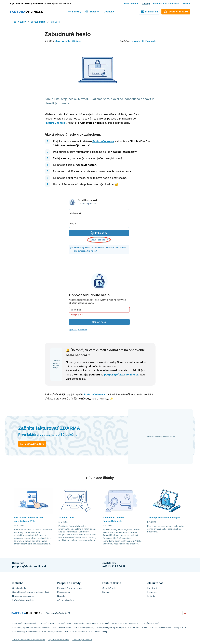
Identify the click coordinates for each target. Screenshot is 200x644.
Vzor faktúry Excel (46, 623)
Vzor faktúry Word (64, 623)
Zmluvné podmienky (82, 639)
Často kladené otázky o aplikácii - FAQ (31, 592)
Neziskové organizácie (23, 596)
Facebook (150, 41)
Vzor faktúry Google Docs (111, 623)
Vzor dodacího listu (78, 631)
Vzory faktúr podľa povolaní (24, 623)
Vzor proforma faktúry (138, 627)
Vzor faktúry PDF (132, 623)
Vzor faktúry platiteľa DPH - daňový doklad (168, 627)
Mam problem (131, 3)
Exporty (92, 12)
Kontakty (106, 592)
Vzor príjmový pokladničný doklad (27, 631)
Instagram (152, 592)
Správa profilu (38, 22)
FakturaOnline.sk (55, 123)
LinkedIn (136, 41)
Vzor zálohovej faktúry (151, 623)
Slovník (186, 3)
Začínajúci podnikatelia (23, 600)
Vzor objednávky (87, 627)
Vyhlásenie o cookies (59, 639)
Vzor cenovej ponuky (98, 631)
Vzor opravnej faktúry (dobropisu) (111, 627)
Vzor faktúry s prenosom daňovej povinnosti (31, 627)
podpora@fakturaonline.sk (121, 375)
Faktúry (74, 12)
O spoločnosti (109, 588)
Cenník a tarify (19, 588)
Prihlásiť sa (149, 12)
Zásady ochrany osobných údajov (29, 639)
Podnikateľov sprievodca (166, 3)
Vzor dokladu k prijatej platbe (65, 627)
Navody (146, 3)
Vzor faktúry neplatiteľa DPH (56, 631)
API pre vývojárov (66, 600)
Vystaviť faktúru (32, 444)
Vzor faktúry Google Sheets (86, 623)
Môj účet (55, 22)
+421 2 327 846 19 (114, 566)
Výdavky (109, 12)
